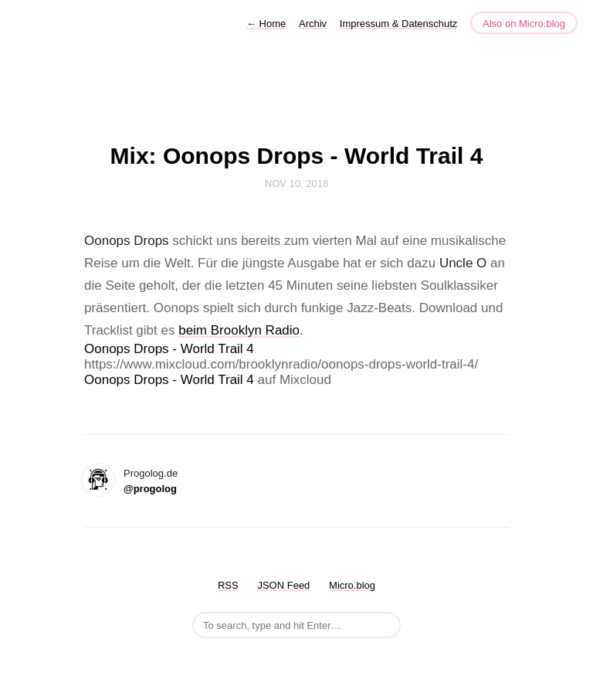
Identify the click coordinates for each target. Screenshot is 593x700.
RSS (228, 585)
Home (266, 24)
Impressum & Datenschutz (398, 24)
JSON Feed (283, 585)
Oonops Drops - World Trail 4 (169, 349)
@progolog (150, 489)
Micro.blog (352, 585)
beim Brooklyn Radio (239, 330)
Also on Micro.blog (524, 24)
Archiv (313, 24)
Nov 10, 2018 (296, 183)
